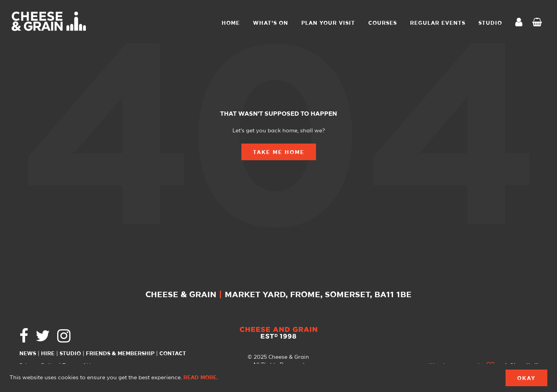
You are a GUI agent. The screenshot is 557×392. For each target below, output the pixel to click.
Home (231, 23)
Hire (48, 354)
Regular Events (438, 23)
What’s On (271, 23)
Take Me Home (279, 152)
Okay (526, 378)
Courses (383, 23)
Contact (173, 354)
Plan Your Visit (328, 23)
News (28, 354)
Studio (70, 354)
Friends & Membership (120, 354)
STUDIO (490, 23)
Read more (200, 378)
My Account (521, 23)
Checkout (539, 23)
